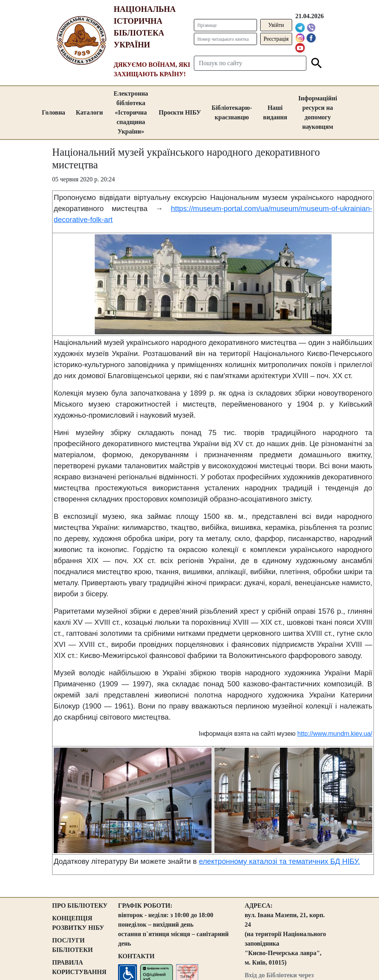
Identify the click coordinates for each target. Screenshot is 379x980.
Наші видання (275, 112)
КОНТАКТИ (136, 956)
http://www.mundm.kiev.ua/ (335, 734)
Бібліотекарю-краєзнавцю (232, 112)
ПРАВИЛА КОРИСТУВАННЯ (79, 967)
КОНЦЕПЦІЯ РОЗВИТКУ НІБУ (78, 923)
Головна (53, 112)
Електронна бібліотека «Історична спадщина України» (131, 112)
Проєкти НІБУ (180, 112)
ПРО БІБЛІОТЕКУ (80, 906)
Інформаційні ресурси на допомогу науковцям (318, 112)
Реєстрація (276, 39)
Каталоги (89, 112)
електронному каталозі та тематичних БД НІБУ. (280, 861)
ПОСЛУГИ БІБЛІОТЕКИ (72, 945)
